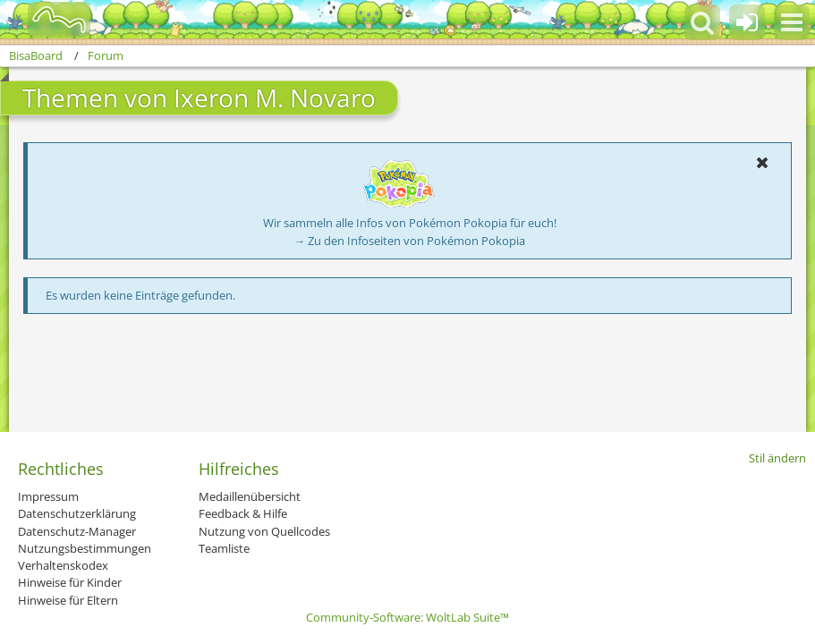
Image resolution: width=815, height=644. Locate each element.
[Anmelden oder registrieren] (747, 22)
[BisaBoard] (48, 20)
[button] (792, 22)
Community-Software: (407, 617)
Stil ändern (777, 458)
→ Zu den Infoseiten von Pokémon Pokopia (409, 241)
